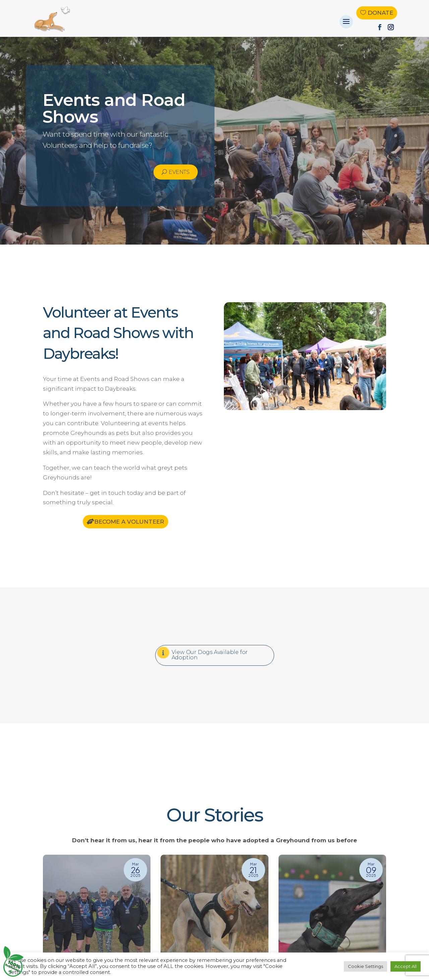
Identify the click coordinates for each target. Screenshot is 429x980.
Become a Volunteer (129, 522)
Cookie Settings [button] (365, 966)
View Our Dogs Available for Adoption (210, 655)
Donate (380, 13)
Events (179, 172)
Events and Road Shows (114, 108)
